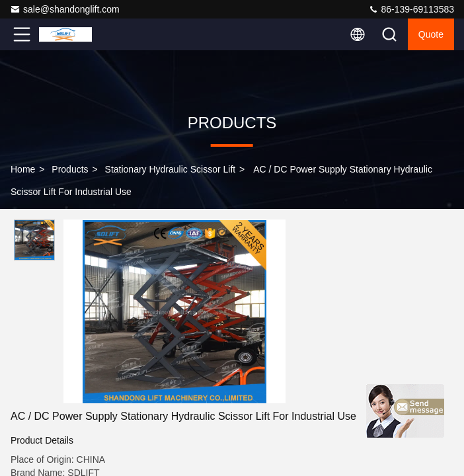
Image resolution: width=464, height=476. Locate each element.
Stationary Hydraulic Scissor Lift (171, 169)
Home (23, 169)
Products (70, 169)
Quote (431, 34)
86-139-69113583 (411, 9)
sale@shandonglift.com (65, 9)
